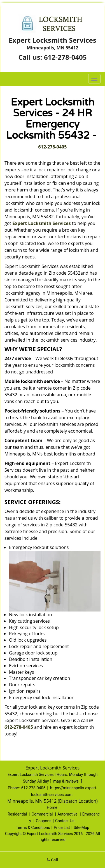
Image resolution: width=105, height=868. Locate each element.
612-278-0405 (65, 57)
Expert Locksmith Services (42, 223)
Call (53, 860)
